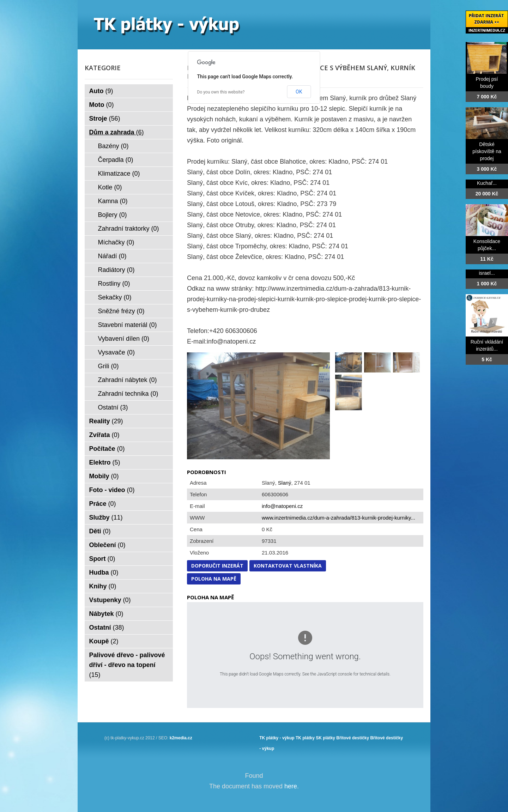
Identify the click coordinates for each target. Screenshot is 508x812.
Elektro (105, 462)
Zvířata (104, 435)
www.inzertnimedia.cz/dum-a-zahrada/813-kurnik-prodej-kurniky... (338, 518)
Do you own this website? (221, 92)
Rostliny (114, 284)
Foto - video (112, 490)
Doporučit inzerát (217, 566)
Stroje (105, 119)
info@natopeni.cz (282, 506)
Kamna (113, 201)
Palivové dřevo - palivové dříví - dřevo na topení (127, 665)
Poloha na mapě (214, 579)
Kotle (110, 187)
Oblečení (107, 545)
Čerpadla (116, 160)
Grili (108, 366)
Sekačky (115, 297)
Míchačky (116, 242)
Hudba (104, 572)
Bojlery (113, 215)
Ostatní (113, 407)
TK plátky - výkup (277, 738)
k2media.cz (181, 738)
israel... (487, 273)
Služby (106, 517)
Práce (103, 504)
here (291, 786)
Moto (102, 105)
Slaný (285, 483)
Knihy (103, 586)
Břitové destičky (353, 738)
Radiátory (116, 270)
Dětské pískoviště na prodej (487, 151)
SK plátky (325, 738)
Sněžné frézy (121, 311)
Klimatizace (119, 174)
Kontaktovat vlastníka (288, 566)
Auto (101, 91)
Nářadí (112, 256)
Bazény (113, 146)
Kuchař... (487, 183)
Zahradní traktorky (129, 229)
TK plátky (305, 738)
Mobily (104, 476)
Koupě (104, 641)
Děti (100, 531)
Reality (106, 421)
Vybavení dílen (124, 339)
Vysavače (116, 352)
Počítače (107, 449)
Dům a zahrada (117, 132)
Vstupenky (110, 600)
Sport (102, 559)
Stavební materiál (128, 325)
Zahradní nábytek (128, 380)
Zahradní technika (128, 394)
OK (299, 92)
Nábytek (106, 614)
